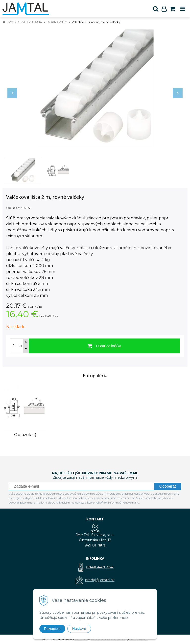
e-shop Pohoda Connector (108, 639)
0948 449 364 (100, 567)
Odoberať (168, 486)
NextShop (81, 639)
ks (20, 346)
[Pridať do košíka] (104, 346)
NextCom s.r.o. (139, 639)
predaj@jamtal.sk (100, 580)
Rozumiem (52, 629)
